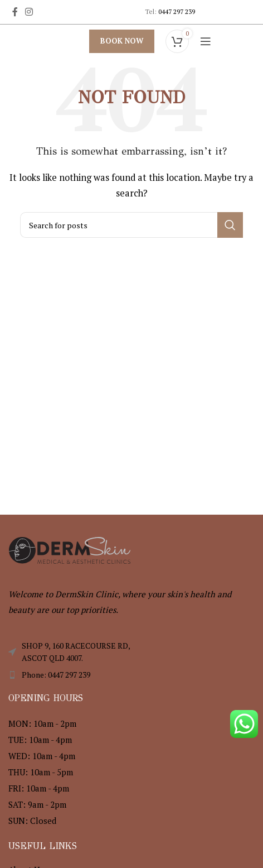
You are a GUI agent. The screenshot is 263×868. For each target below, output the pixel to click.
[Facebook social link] (15, 12)
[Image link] (70, 549)
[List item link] (131, 675)
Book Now (122, 41)
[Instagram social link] (29, 12)
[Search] (131, 225)
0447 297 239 (177, 11)
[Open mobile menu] (206, 41)
